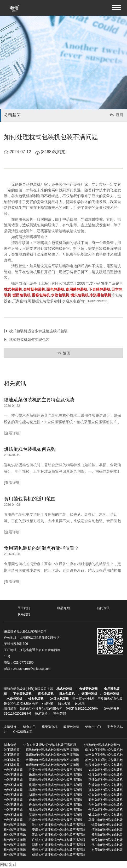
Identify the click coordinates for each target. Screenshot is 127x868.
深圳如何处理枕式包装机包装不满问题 (59, 845)
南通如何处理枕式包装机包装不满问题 (52, 765)
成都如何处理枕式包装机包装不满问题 (59, 855)
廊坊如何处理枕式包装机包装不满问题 (52, 750)
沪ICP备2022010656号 (82, 709)
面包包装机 (46, 694)
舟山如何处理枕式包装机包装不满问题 (55, 805)
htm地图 (64, 704)
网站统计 (8, 864)
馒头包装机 (36, 699)
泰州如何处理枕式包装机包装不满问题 (55, 780)
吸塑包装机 (71, 727)
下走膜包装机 (22, 694)
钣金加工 (29, 727)
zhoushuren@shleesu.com (32, 669)
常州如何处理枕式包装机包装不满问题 (52, 760)
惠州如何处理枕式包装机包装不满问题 (59, 850)
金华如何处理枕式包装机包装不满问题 (55, 800)
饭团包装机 (89, 694)
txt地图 (80, 704)
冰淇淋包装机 (60, 699)
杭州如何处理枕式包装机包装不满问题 (55, 785)
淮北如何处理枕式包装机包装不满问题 (59, 825)
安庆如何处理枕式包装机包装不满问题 (59, 830)
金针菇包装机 (89, 689)
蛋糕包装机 (111, 694)
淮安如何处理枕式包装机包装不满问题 (55, 770)
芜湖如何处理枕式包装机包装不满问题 (55, 815)
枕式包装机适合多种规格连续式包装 (38, 331)
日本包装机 (67, 694)
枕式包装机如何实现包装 (29, 340)
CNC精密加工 (23, 732)
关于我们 (24, 608)
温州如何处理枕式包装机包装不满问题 (55, 790)
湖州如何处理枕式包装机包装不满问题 (55, 795)
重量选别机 (50, 727)
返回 (116, 115)
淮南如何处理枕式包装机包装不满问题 (55, 820)
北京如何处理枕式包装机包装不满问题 (50, 745)
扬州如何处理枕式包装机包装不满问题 (55, 775)
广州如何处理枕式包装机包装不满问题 (59, 840)
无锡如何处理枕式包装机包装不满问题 (52, 755)
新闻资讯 (103, 608)
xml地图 (47, 704)
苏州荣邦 (60, 714)
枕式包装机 (65, 689)
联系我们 (24, 614)
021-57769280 (23, 663)
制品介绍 (63, 608)
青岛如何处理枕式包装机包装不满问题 (59, 835)
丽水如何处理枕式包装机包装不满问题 (55, 810)
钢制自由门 (93, 727)
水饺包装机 (14, 699)
